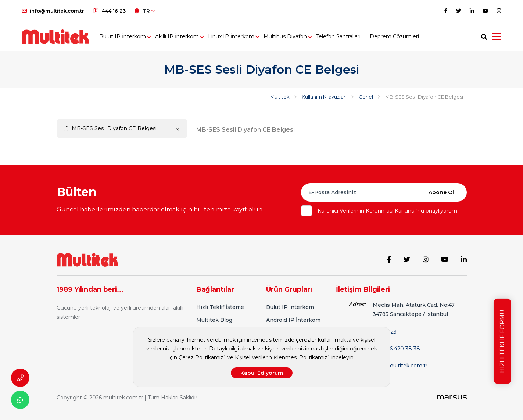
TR (145, 11)
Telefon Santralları (338, 37)
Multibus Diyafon (285, 37)
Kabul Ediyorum (262, 373)
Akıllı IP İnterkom (177, 37)
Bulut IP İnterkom (123, 37)
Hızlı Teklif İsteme (220, 307)
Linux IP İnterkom (231, 37)
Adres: (357, 304)
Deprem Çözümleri (394, 37)
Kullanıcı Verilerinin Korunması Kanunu (366, 211)
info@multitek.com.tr (53, 11)
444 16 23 (109, 11)
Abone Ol (441, 192)
